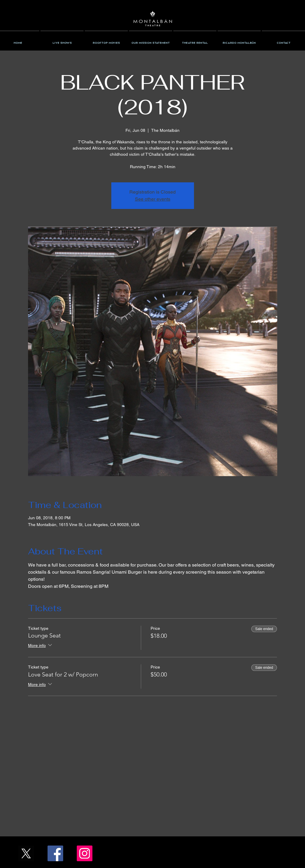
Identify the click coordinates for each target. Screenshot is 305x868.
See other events (153, 199)
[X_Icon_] (26, 853)
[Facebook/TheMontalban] (55, 853)
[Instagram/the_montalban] (85, 853)
